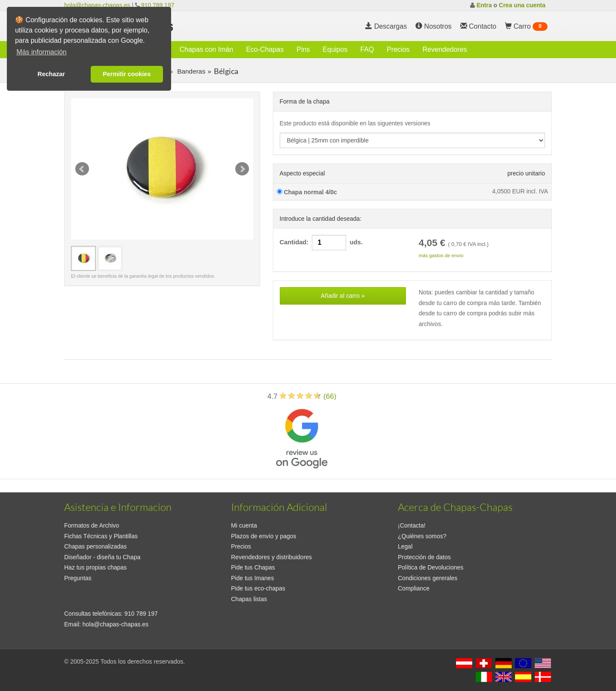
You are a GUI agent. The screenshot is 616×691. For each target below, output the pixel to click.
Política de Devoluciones (431, 567)
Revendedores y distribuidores (271, 557)
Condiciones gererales (428, 578)
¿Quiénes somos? (422, 536)
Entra (484, 5)
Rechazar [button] (51, 74)
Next (242, 169)
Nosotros (433, 26)
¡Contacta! (412, 525)
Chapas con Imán (206, 49)
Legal (405, 546)
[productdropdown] (413, 140)
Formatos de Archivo (92, 525)
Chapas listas (249, 599)
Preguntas (78, 578)
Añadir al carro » (343, 296)
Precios (398, 49)
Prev (82, 169)
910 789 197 (158, 5)
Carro (526, 27)
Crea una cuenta (522, 5)
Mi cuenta (244, 525)
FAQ (367, 49)
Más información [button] (41, 52)
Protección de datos (424, 557)
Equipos (335, 49)
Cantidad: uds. (321, 243)
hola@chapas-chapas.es (97, 5)
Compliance (414, 588)
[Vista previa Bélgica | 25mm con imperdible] (83, 258)
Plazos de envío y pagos (264, 536)
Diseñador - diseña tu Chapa (102, 557)
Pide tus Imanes (252, 578)
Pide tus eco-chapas (258, 588)
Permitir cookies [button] (127, 74)
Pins (303, 49)
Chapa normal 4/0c (307, 192)
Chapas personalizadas (95, 546)
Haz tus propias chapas (95, 567)
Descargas (386, 26)
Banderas (190, 71)
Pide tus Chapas (253, 567)
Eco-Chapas (265, 49)
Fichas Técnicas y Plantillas (101, 536)
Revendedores (445, 49)
